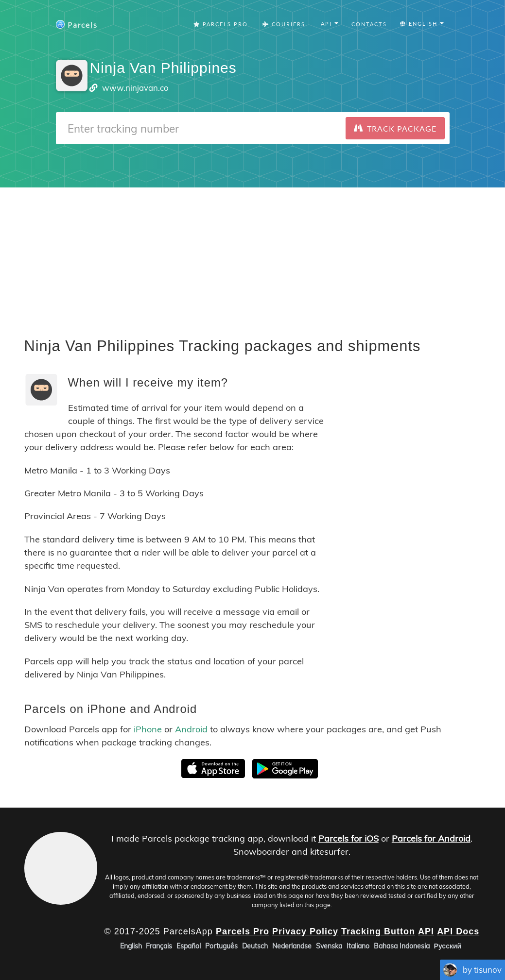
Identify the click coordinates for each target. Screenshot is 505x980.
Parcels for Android (431, 838)
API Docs (458, 931)
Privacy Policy (305, 931)
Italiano (358, 946)
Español (189, 946)
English (131, 946)
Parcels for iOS (348, 838)
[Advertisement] (252, 255)
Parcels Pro (221, 24)
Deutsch (255, 946)
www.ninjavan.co (135, 88)
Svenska (329, 946)
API (426, 931)
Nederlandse (292, 946)
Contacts (369, 24)
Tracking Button (378, 931)
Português (221, 946)
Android (191, 729)
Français (159, 946)
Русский (448, 946)
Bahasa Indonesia (402, 946)
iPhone (148, 729)
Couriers (284, 24)
